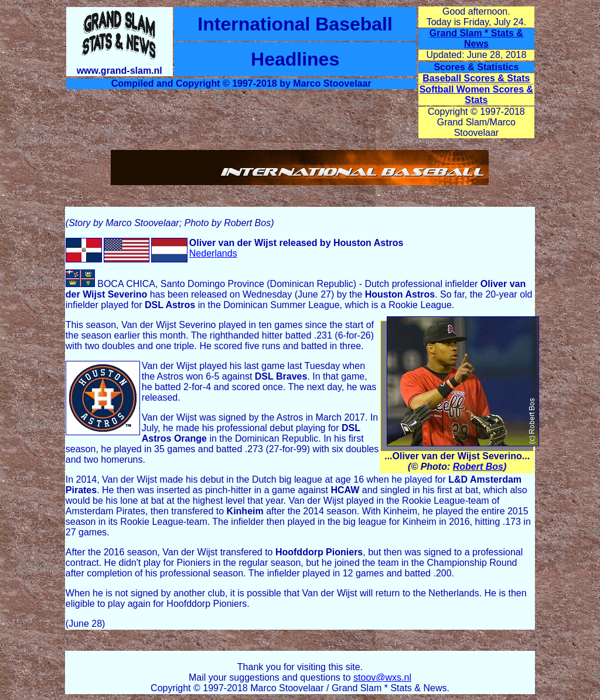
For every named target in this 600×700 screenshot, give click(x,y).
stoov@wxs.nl (382, 677)
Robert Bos (478, 467)
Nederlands (213, 253)
